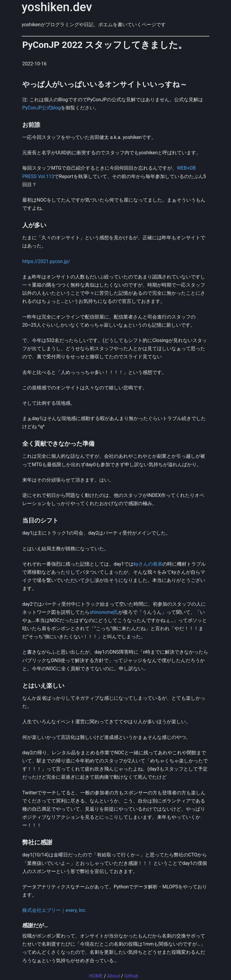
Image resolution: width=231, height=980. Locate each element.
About (114, 976)
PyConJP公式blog (42, 108)
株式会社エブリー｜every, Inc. (54, 910)
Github (131, 976)
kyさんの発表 (148, 564)
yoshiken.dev (57, 7)
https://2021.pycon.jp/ (46, 261)
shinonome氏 (104, 612)
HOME (96, 976)
